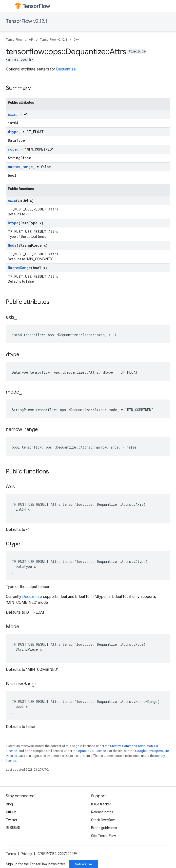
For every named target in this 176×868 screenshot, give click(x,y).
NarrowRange (19, 268)
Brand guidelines (104, 828)
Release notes (102, 812)
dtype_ (14, 132)
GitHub (11, 812)
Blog (9, 804)
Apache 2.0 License (92, 751)
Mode (12, 245)
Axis (12, 200)
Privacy (26, 854)
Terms (11, 854)
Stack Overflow (103, 820)
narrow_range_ (21, 167)
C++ (76, 40)
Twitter (12, 820)
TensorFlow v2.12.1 (27, 21)
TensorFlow (14, 40)
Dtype (13, 223)
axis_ (13, 114)
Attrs (53, 209)
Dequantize (66, 69)
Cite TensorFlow (104, 836)
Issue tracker (101, 804)
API (31, 40)
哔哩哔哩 (13, 828)
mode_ (13, 149)
